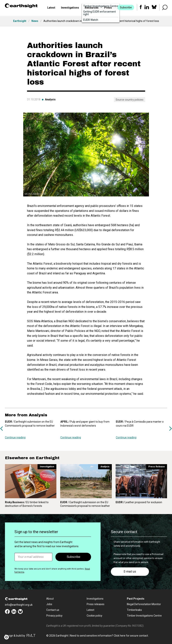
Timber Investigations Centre (144, 616)
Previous (2, 429)
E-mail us (130, 572)
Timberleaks (134, 610)
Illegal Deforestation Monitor (144, 604)
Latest (51, 8)
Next (170, 429)
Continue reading (15, 437)
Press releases (96, 604)
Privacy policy (54, 616)
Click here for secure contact (131, 636)
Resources (92, 8)
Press (108, 8)
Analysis (50, 99)
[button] (8, 637)
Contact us (53, 610)
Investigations (70, 8)
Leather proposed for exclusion (139, 502)
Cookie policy (94, 616)
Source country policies (130, 100)
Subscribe (125, 8)
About (50, 599)
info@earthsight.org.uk (19, 605)
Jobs (49, 604)
